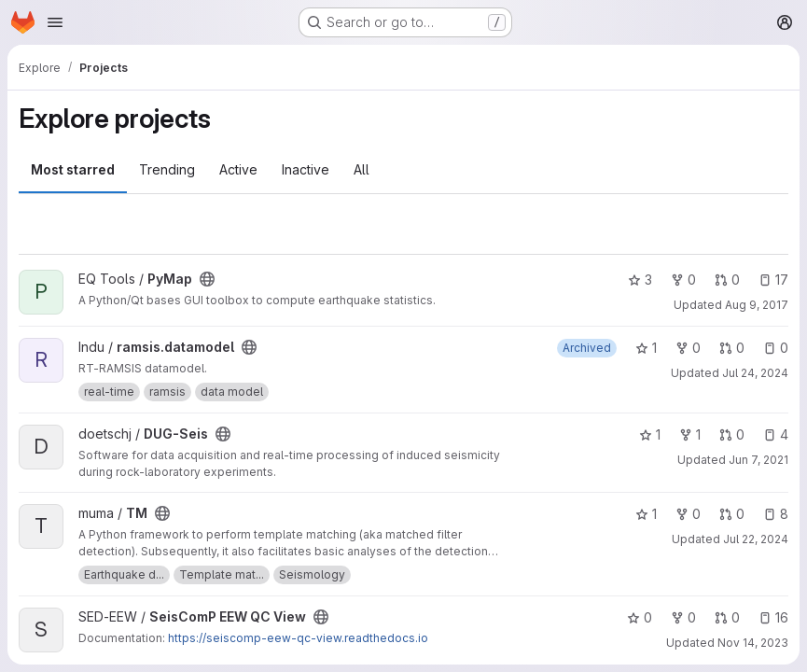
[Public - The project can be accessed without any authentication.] (207, 279)
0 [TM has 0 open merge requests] (732, 514)
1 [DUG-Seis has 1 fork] (690, 434)
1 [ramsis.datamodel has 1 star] (646, 348)
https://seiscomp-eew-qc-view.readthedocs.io (298, 638)
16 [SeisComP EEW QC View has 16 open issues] (773, 617)
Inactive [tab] (306, 169)
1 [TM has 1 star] (646, 514)
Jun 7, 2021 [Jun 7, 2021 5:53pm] (758, 460)
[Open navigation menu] (55, 22)
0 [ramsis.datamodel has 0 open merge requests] (732, 348)
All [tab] (362, 169)
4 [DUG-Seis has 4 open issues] (776, 434)
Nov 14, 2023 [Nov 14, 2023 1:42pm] (753, 643)
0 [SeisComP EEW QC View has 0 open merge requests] (727, 617)
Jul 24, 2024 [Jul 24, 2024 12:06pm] (755, 373)
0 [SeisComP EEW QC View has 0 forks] (683, 617)
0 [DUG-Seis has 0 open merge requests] (732, 434)
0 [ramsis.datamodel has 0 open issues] (776, 348)
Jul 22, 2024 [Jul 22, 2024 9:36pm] (756, 539)
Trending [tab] (167, 169)
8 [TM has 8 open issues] (776, 514)
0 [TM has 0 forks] (688, 514)
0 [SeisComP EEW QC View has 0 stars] (640, 617)
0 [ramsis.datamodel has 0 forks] (688, 348)
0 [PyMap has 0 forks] (683, 280)
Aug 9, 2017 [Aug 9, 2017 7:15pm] (757, 305)
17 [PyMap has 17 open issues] (773, 280)
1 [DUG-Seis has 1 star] (650, 434)
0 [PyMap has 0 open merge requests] (727, 280)
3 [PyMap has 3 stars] (640, 280)
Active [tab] (238, 169)
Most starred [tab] (73, 169)
